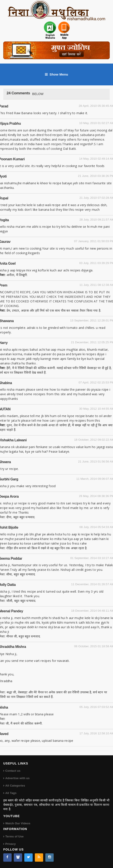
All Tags (11, 793)
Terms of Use (14, 836)
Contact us (13, 771)
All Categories (15, 786)
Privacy (11, 844)
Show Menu (56, 74)
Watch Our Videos (18, 823)
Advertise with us (17, 778)
